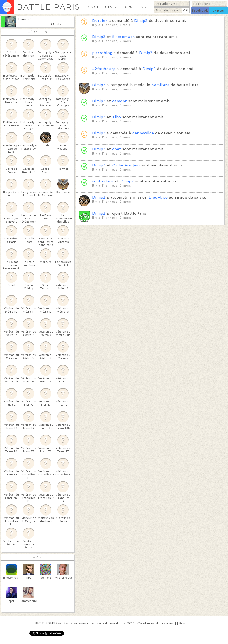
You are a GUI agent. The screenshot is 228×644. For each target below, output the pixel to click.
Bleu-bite (158, 197)
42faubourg (104, 69)
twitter (219, 11)
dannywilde (143, 133)
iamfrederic (103, 181)
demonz (120, 101)
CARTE (94, 7)
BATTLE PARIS (49, 7)
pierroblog (102, 53)
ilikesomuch (123, 37)
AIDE (145, 7)
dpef (117, 149)
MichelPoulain (126, 165)
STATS (111, 7)
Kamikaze (160, 85)
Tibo (117, 117)
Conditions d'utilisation (156, 623)
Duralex (100, 21)
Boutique (186, 623)
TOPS (128, 7)
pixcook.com (105, 623)
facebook (200, 11)
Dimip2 (24, 19)
